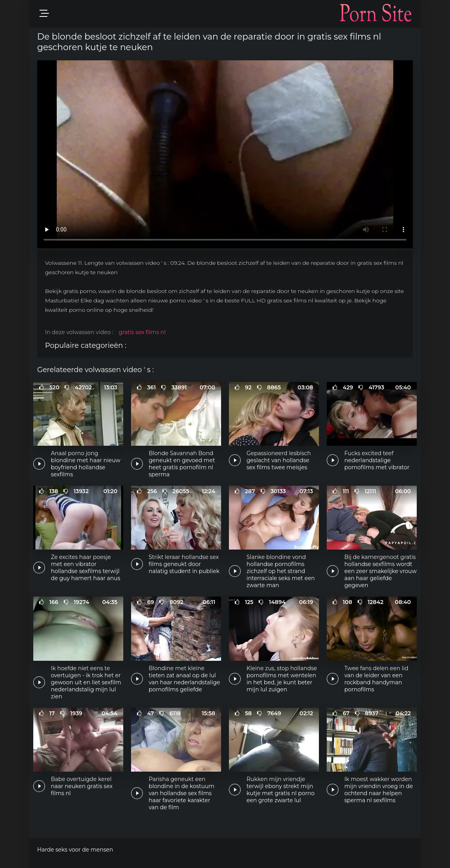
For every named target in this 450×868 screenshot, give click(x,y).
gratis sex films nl (142, 332)
